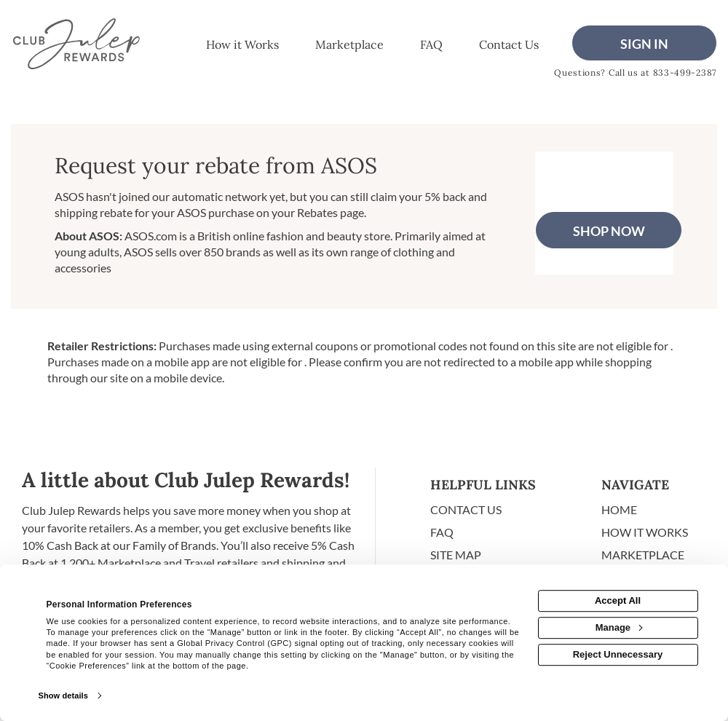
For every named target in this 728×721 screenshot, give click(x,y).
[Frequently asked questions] (431, 46)
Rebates (317, 212)
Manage (619, 627)
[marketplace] (349, 46)
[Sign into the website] (644, 43)
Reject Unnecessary (618, 654)
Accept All (618, 600)
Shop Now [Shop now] (609, 231)
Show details (63, 696)
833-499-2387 (685, 72)
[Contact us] (509, 46)
